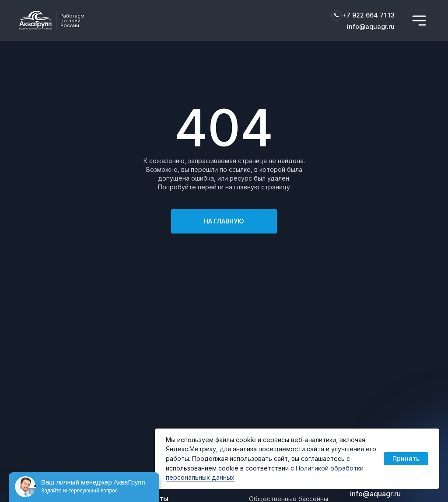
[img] (419, 21)
